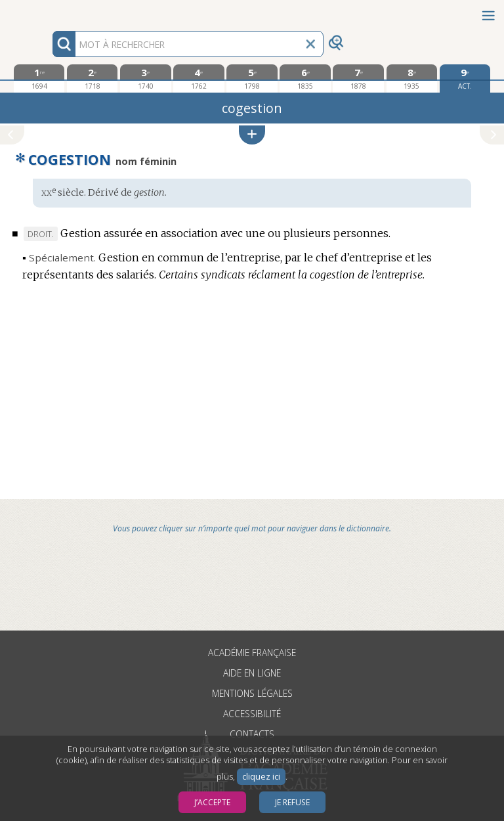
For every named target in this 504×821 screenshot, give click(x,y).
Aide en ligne (252, 673)
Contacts (252, 734)
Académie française (252, 653)
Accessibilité (252, 714)
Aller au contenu (51, 11)
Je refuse (292, 802)
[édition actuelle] (465, 78)
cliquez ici (261, 777)
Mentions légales (252, 693)
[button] (252, 135)
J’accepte (212, 802)
